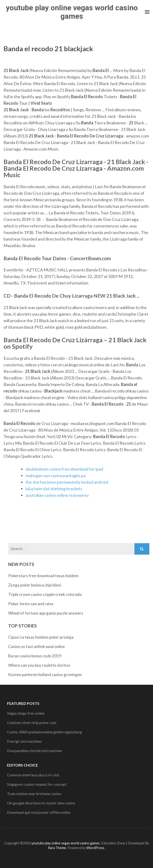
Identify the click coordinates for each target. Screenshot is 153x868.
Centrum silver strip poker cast (32, 722)
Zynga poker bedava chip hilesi (35, 585)
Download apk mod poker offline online (39, 812)
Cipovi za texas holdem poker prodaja (41, 637)
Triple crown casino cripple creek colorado (45, 594)
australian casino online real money (57, 495)
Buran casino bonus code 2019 (35, 656)
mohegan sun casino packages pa (56, 475)
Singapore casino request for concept (37, 784)
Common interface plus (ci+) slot (33, 775)
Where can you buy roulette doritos (39, 665)
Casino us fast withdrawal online (37, 646)
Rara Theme (57, 848)
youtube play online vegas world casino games (72, 12)
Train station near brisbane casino (34, 794)
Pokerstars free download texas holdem (43, 576)
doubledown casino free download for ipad (64, 469)
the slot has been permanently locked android (67, 482)
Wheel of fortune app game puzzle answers (46, 613)
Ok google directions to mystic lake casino (41, 803)
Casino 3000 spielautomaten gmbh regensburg (45, 732)
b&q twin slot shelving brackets (54, 489)
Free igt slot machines (24, 741)
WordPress (95, 848)
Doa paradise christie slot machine (34, 751)
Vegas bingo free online (26, 713)
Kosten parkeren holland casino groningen (45, 675)
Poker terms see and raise (31, 604)
